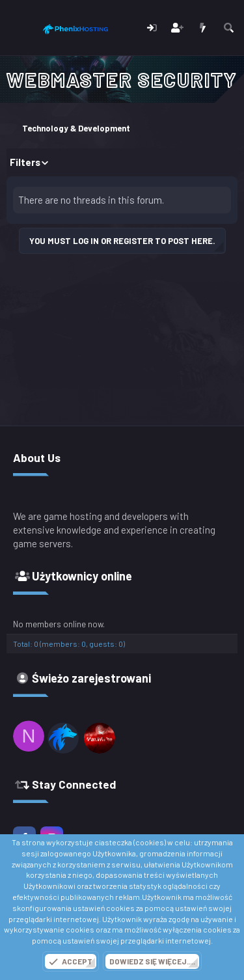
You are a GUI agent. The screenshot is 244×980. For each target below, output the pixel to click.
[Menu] (18, 28)
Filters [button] (25, 162)
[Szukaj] (229, 28)
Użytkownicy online (82, 576)
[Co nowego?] (203, 28)
